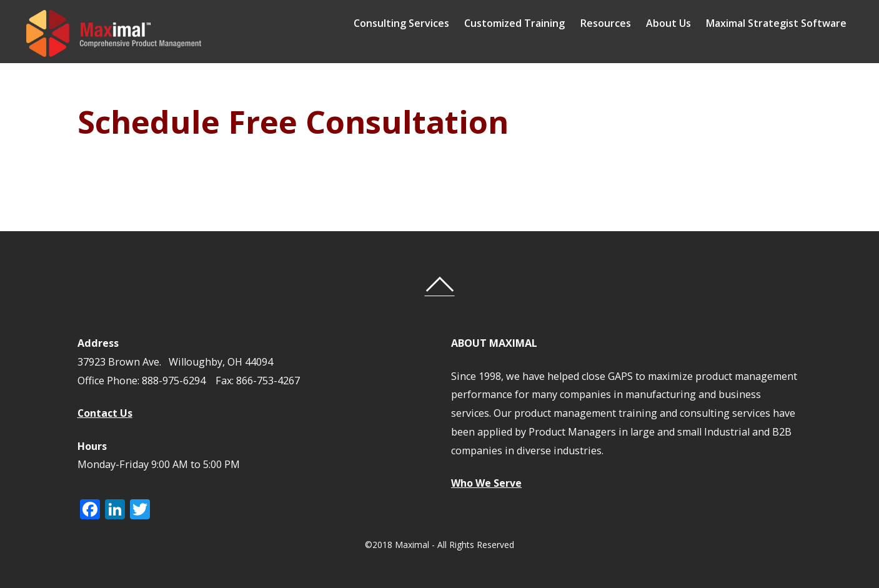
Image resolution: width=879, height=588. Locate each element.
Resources (614, 23)
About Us (677, 23)
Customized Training (524, 23)
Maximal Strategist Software (785, 23)
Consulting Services (411, 23)
